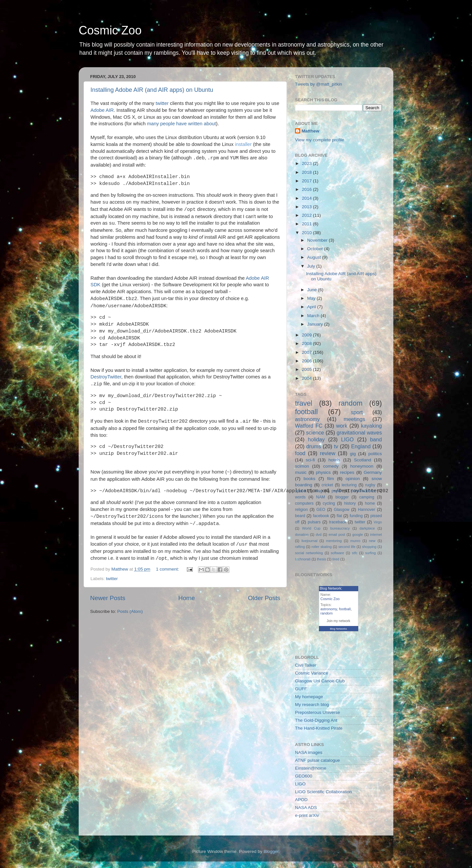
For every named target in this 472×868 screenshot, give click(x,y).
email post (337, 535)
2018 (307, 172)
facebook (321, 516)
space (300, 491)
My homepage (309, 697)
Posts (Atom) (130, 611)
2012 (307, 215)
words (300, 497)
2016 (307, 189)
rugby (370, 485)
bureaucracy (340, 528)
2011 (307, 224)
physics (323, 472)
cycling (329, 503)
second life (347, 547)
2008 (307, 343)
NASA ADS (306, 807)
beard (300, 516)
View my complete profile (320, 140)
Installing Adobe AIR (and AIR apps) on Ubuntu (152, 90)
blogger (342, 497)
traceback (338, 522)
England (361, 446)
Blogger (271, 851)
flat (339, 516)
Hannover (367, 510)
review (328, 453)
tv (336, 446)
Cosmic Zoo (110, 30)
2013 (307, 207)
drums (314, 446)
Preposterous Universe (317, 712)
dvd (318, 535)
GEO (321, 510)
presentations (363, 491)
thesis (322, 559)
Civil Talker (306, 665)
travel (304, 403)
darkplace (367, 528)
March (314, 316)
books (309, 479)
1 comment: (168, 569)
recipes (347, 472)
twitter (162, 103)
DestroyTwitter (106, 377)
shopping (369, 547)
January (316, 324)
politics (375, 454)
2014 (307, 198)
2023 (307, 163)
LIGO (348, 439)
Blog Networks (339, 629)
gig (353, 454)
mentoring (334, 541)
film (331, 479)
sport (357, 412)
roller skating (322, 547)
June (313, 290)
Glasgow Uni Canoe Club (320, 681)
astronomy (307, 419)
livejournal (310, 541)
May (312, 298)
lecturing (349, 485)
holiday (316, 439)
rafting (300, 547)
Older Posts (264, 598)
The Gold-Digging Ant (316, 720)
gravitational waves (359, 433)
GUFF (301, 689)
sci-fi (310, 460)
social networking (309, 553)
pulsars (314, 522)
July (312, 266)
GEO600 (304, 776)
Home (187, 598)
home (370, 503)
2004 (307, 378)
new (372, 541)
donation (302, 535)
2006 (307, 361)
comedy (331, 466)
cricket (327, 485)
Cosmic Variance (312, 673)
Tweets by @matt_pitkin (319, 84)
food (300, 453)
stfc (355, 553)
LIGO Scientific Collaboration (323, 792)
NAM (320, 497)
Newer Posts (108, 598)
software (337, 553)
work (342, 426)
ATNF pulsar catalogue (317, 760)
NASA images (309, 752)
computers (304, 503)
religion (301, 510)
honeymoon (362, 466)
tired (336, 559)
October (316, 249)
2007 (307, 352)
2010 (307, 233)
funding (356, 516)
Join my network (338, 621)
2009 (307, 335)
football (306, 412)
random (351, 403)
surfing (370, 553)
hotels (334, 460)
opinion (353, 479)
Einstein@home (311, 768)
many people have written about (181, 124)
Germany (373, 472)
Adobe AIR (102, 110)
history (350, 503)
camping (367, 497)
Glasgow (341, 510)
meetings (354, 419)
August (315, 257)
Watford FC (309, 426)
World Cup (311, 528)
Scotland (363, 460)
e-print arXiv (307, 815)
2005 (307, 369)
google (358, 535)
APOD (301, 800)
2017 (307, 181)
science (315, 433)
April (312, 307)
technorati (303, 559)
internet (376, 535)
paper (337, 491)
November (318, 240)
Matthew (310, 131)
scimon (302, 466)
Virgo (378, 522)
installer (243, 144)
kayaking (371, 426)
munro (355, 541)
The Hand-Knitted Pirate (319, 728)
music (301, 472)
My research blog (312, 705)
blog (319, 491)
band (376, 439)
